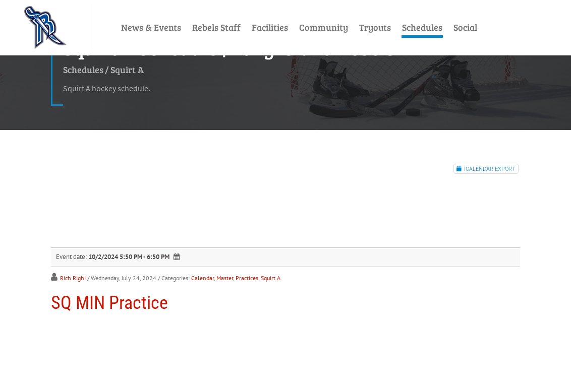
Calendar (203, 278)
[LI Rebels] (45, 27)
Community (324, 27)
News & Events (151, 27)
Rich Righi (73, 278)
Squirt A (271, 278)
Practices (247, 278)
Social (465, 27)
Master (225, 278)
